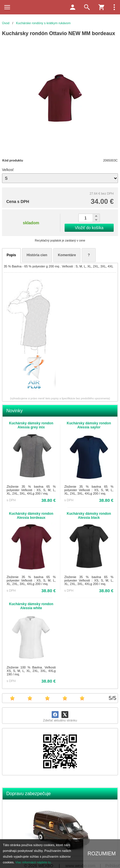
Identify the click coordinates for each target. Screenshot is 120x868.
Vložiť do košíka (89, 228)
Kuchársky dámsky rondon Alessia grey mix (31, 425)
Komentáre (67, 255)
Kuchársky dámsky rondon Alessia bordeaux (31, 516)
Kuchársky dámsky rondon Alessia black (89, 516)
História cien (37, 255)
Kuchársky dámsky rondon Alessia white (31, 606)
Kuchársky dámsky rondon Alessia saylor (89, 425)
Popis (11, 255)
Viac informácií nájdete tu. (33, 862)
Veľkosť (8, 170)
